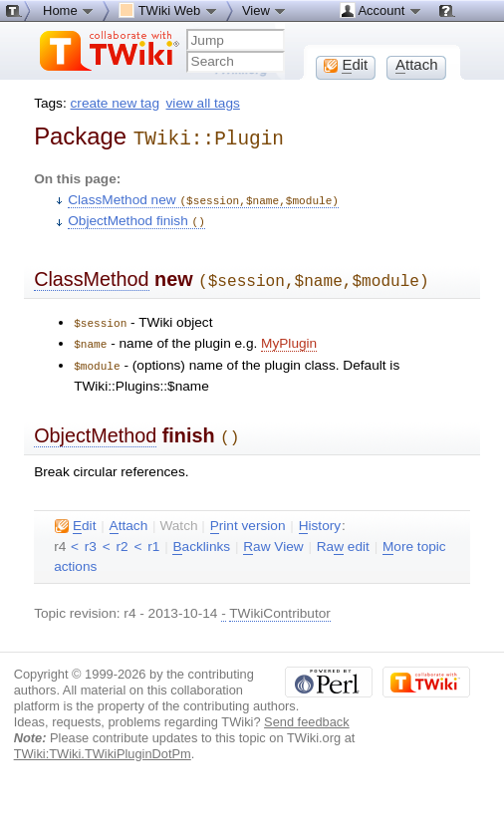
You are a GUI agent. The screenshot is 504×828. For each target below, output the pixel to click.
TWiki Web (168, 10)
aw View (273, 535)
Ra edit (343, 535)
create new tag (115, 103)
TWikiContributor (280, 601)
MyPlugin (289, 335)
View (265, 10)
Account (381, 10)
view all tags (203, 103)
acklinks (201, 535)
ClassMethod (91, 274)
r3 (91, 535)
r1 (153, 535)
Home (69, 10)
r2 (123, 535)
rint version (248, 514)
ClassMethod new (203, 197)
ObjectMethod (95, 425)
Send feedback (307, 710)
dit (75, 514)
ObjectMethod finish (136, 217)
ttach (129, 514)
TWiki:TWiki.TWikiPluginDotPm (103, 742)
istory (320, 514)
